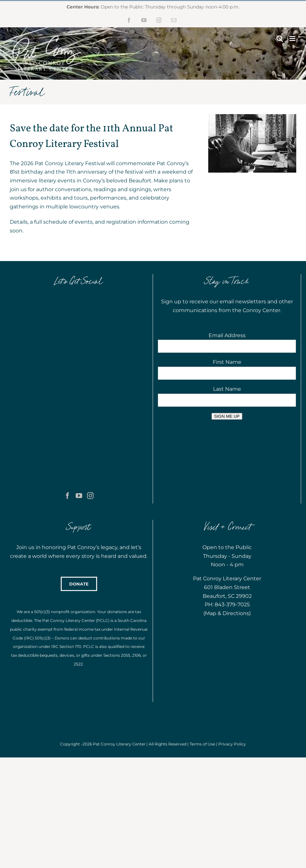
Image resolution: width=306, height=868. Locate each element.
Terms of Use (202, 661)
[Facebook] (68, 326)
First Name (227, 362)
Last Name (227, 389)
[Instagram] (90, 326)
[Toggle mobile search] (280, 39)
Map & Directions (227, 530)
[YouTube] (79, 326)
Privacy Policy (232, 661)
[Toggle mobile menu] (293, 39)
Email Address (227, 335)
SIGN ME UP (227, 416)
